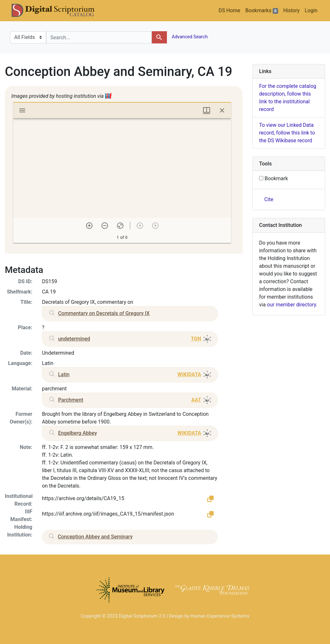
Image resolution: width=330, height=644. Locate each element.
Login (311, 10)
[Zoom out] (105, 226)
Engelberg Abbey (78, 433)
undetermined (74, 339)
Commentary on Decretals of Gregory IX (104, 313)
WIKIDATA (189, 374)
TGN (196, 339)
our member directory (291, 305)
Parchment (71, 400)
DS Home (229, 10)
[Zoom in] (89, 226)
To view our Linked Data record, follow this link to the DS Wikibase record (287, 133)
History (291, 10)
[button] (210, 499)
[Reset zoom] (120, 226)
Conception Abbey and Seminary (95, 537)
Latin (64, 374)
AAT (196, 400)
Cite (269, 199)
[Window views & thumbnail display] (207, 110)
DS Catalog (58, 11)
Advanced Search (189, 37)
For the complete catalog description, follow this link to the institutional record (288, 98)
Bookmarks (262, 11)
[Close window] (222, 110)
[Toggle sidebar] (22, 110)
